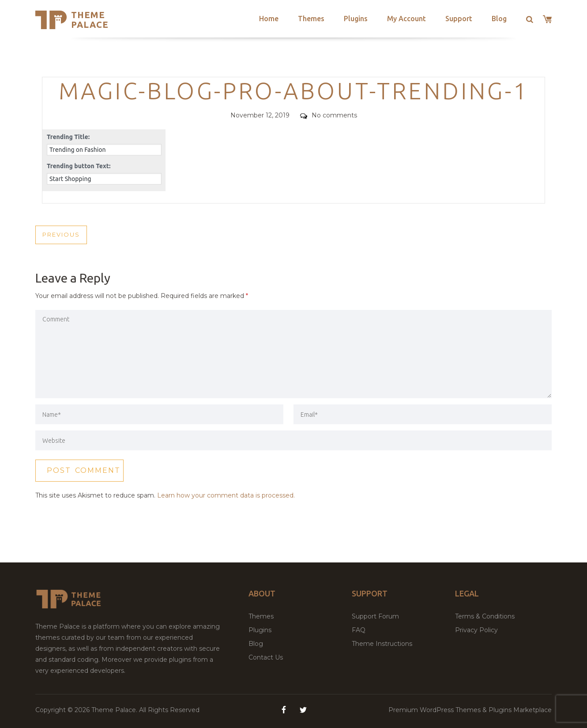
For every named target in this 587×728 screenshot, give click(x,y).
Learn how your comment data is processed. (226, 495)
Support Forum (375, 616)
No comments (329, 115)
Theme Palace (90, 20)
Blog (499, 19)
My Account (406, 19)
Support (459, 19)
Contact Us (266, 657)
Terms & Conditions (485, 616)
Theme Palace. (115, 710)
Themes (311, 19)
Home (269, 19)
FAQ (359, 630)
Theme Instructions (382, 644)
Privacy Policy (476, 630)
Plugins (356, 19)
